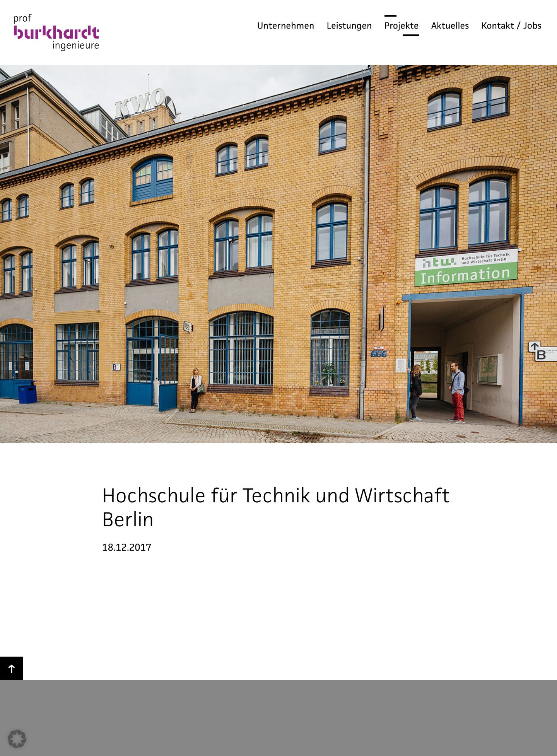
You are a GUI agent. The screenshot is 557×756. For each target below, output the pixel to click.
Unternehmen (286, 26)
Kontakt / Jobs (512, 26)
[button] (17, 739)
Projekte (402, 26)
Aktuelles (450, 26)
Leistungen (349, 26)
